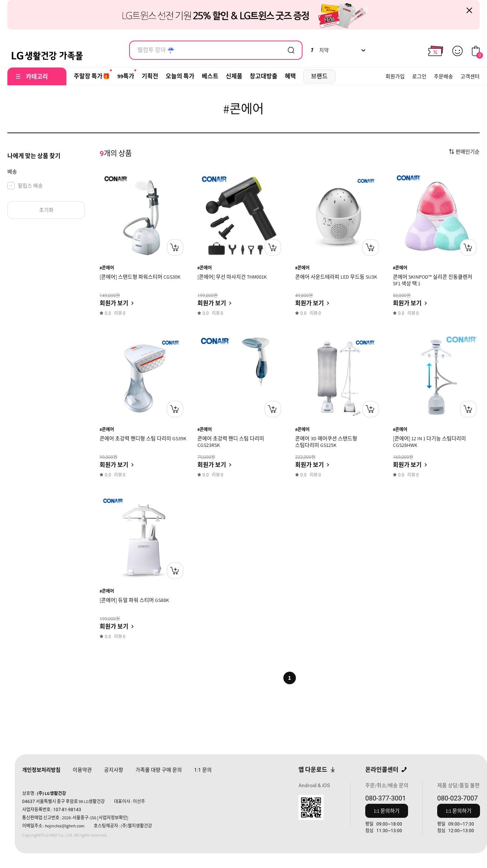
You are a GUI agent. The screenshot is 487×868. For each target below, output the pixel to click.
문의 (203, 770)
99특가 (126, 76)
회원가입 (395, 76)
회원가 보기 (114, 303)
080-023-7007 (457, 798)
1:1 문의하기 (387, 811)
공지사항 (114, 770)
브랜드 (319, 76)
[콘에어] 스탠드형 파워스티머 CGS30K (140, 277)
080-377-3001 (386, 798)
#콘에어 (107, 268)
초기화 (46, 210)
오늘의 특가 (180, 76)
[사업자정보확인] (113, 818)
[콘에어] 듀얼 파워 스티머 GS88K (134, 600)
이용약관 (82, 770)
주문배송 (443, 76)
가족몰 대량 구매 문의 (159, 770)
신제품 (234, 76)
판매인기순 (468, 152)
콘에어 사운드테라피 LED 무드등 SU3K (336, 277)
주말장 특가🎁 (92, 76)
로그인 (419, 76)
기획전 (150, 76)
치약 (319, 50)
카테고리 (37, 77)
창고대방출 (264, 76)
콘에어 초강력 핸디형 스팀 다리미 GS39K (143, 438)
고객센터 (470, 76)
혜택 (290, 76)
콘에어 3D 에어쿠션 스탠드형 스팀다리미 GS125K (326, 442)
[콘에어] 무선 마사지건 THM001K (232, 277)
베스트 (210, 76)
